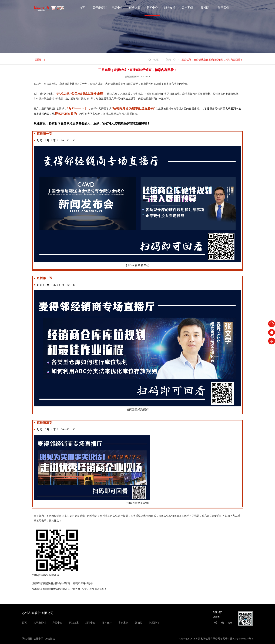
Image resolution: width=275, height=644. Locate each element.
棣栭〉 (157, 60)
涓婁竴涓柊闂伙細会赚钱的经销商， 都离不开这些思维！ (64, 583)
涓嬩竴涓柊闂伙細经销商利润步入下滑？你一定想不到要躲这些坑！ (70, 589)
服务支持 (170, 8)
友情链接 (50, 639)
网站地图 (27, 639)
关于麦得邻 (100, 8)
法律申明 (38, 639)
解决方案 (135, 8)
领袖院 (205, 8)
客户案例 (187, 8)
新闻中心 (152, 8)
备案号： (225, 639)
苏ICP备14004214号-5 (241, 639)
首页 (82, 8)
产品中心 (117, 8)
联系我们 (223, 8)
